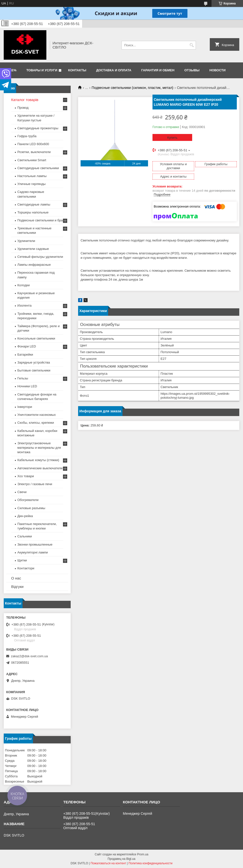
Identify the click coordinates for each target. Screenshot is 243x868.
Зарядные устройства (34, 362)
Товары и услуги (42, 70)
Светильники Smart (32, 160)
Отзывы (192, 70)
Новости (218, 70)
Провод (23, 108)
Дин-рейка (25, 516)
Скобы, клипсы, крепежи (36, 423)
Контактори (26, 568)
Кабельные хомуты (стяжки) (38, 460)
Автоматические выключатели (40, 468)
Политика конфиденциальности (150, 863)
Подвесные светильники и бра (40, 220)
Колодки (24, 285)
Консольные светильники (36, 338)
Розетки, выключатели (34, 152)
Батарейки (25, 355)
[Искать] (192, 45)
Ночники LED (27, 386)
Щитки (22, 560)
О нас (16, 578)
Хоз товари (26, 476)
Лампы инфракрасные (34, 265)
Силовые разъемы (31, 508)
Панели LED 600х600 (33, 144)
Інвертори (25, 407)
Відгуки (17, 587)
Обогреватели (28, 500)
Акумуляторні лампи (33, 552)
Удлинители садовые (33, 249)
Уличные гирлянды (31, 184)
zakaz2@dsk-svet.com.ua (29, 656)
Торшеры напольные (33, 212)
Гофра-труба (27, 136)
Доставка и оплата (114, 70)
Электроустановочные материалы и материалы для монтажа (39, 448)
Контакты (77, 70)
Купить (172, 138)
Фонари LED (27, 346)
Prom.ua (143, 854)
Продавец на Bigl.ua (121, 859)
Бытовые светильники (34, 370)
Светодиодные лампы (34, 204)
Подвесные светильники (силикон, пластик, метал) (133, 88)
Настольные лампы (32, 176)
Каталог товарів (25, 100)
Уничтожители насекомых (37, 415)
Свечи (22, 492)
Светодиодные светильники (38, 168)
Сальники (25, 536)
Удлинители (26, 241)
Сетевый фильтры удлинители (40, 257)
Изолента (24, 305)
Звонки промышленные (35, 544)
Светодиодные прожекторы (38, 128)
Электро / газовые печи (35, 484)
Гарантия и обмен (158, 70)
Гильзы (23, 378)
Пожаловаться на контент (108, 863)
